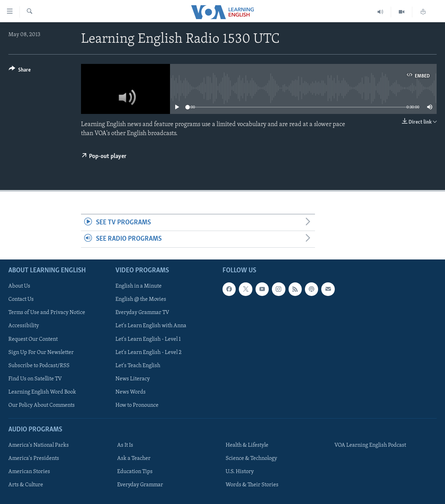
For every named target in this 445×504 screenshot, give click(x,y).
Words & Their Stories (252, 485)
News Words (131, 392)
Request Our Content (33, 339)
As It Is (125, 445)
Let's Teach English (138, 365)
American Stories (29, 472)
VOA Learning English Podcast (370, 445)
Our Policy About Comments (42, 405)
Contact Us (21, 299)
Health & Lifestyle (247, 445)
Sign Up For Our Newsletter (41, 352)
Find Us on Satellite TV (35, 379)
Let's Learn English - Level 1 (148, 339)
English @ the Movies (141, 299)
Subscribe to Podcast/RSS (39, 365)
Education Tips (135, 472)
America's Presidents (34, 458)
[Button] (20, 71)
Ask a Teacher (134, 458)
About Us (19, 286)
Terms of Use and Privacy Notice (47, 313)
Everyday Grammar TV (142, 313)
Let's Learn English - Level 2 (148, 352)
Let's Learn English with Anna (151, 326)
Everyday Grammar (140, 485)
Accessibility (24, 326)
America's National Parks (39, 445)
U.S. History (240, 472)
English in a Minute (139, 286)
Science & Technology (251, 458)
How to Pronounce (137, 405)
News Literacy (133, 379)
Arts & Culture (26, 485)
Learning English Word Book (42, 392)
